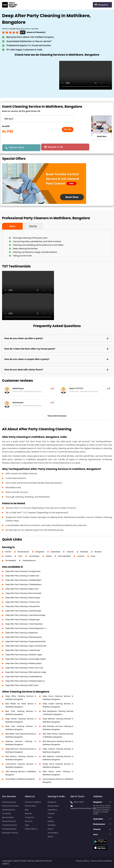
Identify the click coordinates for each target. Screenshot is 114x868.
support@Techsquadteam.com (83, 808)
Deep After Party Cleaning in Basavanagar (23, 598)
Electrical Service (9, 821)
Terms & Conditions (33, 802)
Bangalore (40, 552)
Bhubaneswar (23, 552)
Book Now (102, 136)
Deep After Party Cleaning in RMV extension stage (26, 672)
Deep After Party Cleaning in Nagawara (22, 633)
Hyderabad (55, 552)
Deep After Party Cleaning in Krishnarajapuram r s (26, 628)
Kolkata (9, 556)
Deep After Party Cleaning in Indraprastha (23, 606)
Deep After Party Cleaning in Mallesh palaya (23, 663)
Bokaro (49, 556)
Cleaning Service (9, 802)
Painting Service (9, 810)
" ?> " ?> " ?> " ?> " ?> (38, 119)
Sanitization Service (10, 833)
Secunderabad (64, 556)
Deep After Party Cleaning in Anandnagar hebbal (26, 659)
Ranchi (8, 552)
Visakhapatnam (29, 560)
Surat (93, 556)
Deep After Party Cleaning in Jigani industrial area (26, 646)
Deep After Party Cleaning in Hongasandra (23, 571)
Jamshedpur (34, 556)
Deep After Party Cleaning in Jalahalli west (23, 650)
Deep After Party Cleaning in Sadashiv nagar (24, 655)
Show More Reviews (57, 416)
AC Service (6, 814)
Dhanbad (84, 552)
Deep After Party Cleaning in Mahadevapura (24, 637)
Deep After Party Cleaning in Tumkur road (23, 602)
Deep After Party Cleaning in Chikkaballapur (23, 584)
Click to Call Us (17, 147)
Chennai (70, 552)
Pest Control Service (10, 806)
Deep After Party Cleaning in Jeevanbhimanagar (25, 615)
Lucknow (81, 556)
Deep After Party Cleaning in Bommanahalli (23, 593)
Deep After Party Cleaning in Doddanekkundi (24, 677)
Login (27, 825)
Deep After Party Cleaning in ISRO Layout (22, 685)
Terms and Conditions (101, 861)
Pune (20, 556)
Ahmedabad (11, 560)
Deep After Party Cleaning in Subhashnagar (23, 611)
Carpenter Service (9, 825)
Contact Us (29, 817)
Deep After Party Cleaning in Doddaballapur (23, 580)
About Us (29, 821)
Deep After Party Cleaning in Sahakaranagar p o (25, 681)
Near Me (28, 814)
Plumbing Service (9, 829)
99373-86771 (79, 802)
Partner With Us (31, 829)
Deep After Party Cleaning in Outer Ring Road (24, 624)
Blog (27, 810)
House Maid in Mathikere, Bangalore (20, 779)
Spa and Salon (8, 817)
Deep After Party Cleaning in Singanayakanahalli (25, 641)
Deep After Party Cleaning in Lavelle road (22, 576)
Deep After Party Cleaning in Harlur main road (24, 668)
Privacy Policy (30, 806)
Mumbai (98, 552)
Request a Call (52, 147)
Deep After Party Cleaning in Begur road (22, 589)
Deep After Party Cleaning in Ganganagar (23, 620)
